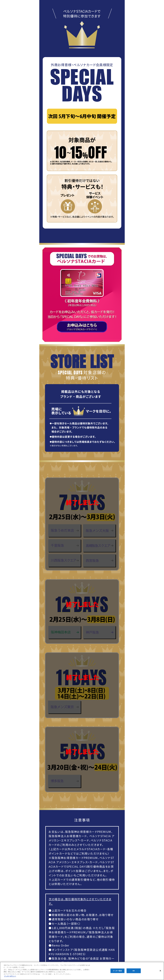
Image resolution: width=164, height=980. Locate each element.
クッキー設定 (117, 971)
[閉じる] (160, 971)
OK (134, 971)
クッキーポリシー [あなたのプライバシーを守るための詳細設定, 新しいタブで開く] (10, 976)
